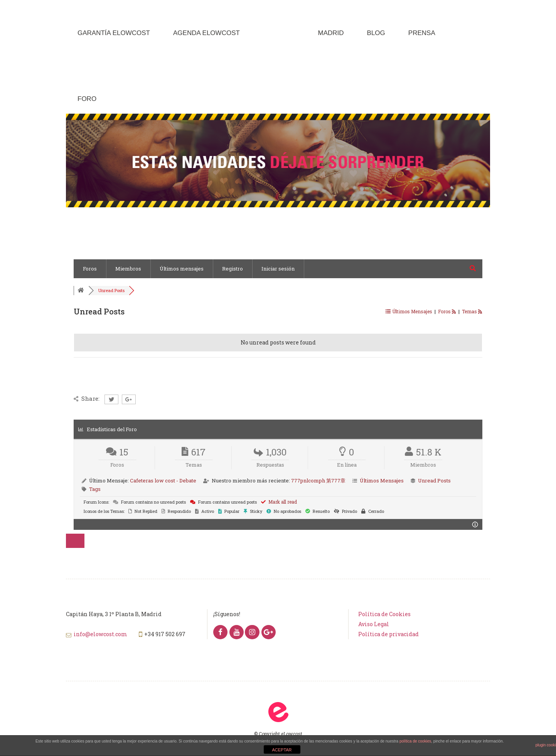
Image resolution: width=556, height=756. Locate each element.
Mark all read (279, 502)
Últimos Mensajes (382, 480)
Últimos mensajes (182, 269)
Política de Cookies (384, 614)
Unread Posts (111, 290)
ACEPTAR (282, 750)
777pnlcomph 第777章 (318, 480)
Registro (233, 269)
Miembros (128, 269)
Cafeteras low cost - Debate (163, 480)
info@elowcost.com (100, 634)
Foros (90, 269)
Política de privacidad (388, 634)
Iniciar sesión (278, 269)
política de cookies (415, 741)
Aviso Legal (374, 624)
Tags (95, 489)
